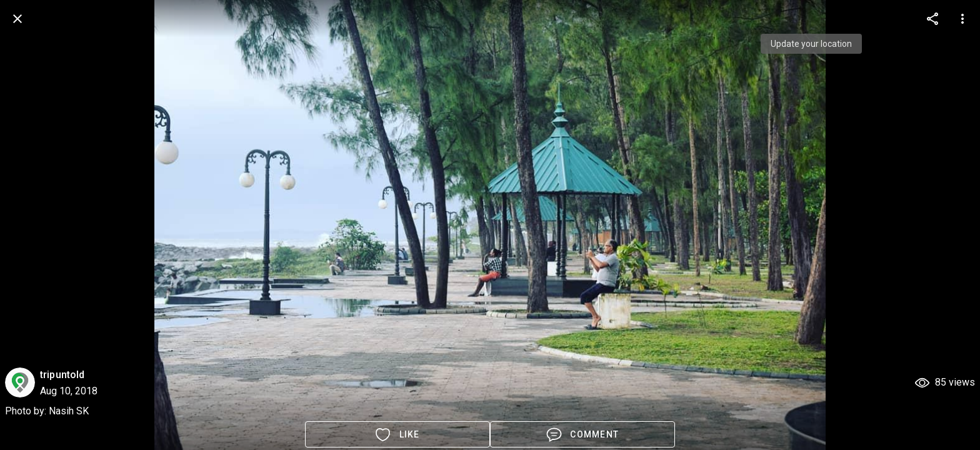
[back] (17, 19)
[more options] (932, 19)
